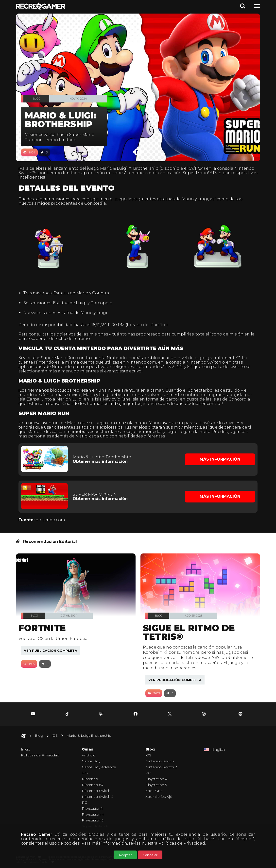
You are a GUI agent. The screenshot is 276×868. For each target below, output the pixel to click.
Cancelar (150, 855)
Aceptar (125, 855)
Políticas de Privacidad (182, 843)
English (218, 747)
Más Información (218, 458)
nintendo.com (53, 517)
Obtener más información (102, 460)
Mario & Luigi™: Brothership (132, 168)
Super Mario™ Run (225, 173)
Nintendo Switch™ (40, 173)
